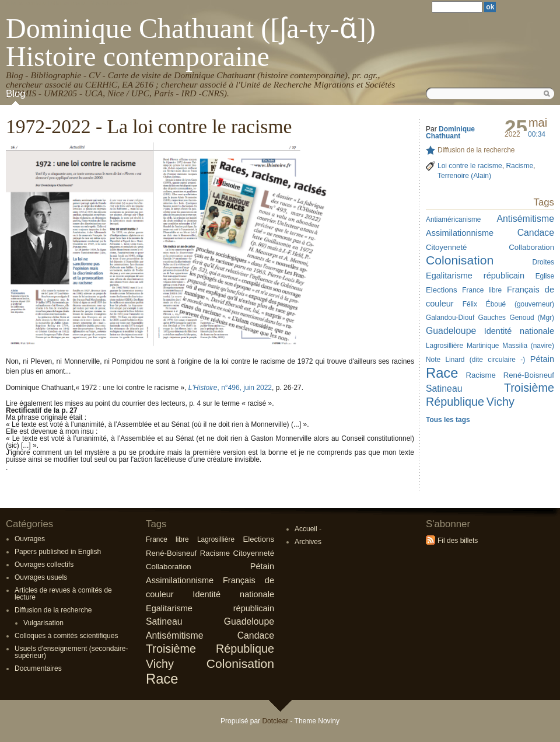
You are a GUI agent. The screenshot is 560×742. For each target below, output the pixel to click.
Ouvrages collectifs (44, 565)
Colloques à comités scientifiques (66, 636)
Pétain (262, 566)
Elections (258, 539)
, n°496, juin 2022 (230, 388)
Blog (16, 94)
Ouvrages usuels (41, 577)
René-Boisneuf (171, 553)
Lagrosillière (216, 539)
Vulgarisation (43, 623)
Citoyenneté (254, 553)
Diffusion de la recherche (53, 610)
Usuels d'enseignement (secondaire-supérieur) (71, 652)
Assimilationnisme (180, 580)
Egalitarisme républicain (210, 608)
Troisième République (210, 649)
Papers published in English (58, 552)
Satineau (164, 621)
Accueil (306, 529)
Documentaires (38, 668)
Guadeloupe (249, 621)
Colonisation (240, 663)
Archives (308, 542)
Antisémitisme (175, 635)
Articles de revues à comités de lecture (63, 594)
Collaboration (169, 567)
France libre (167, 539)
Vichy (160, 664)
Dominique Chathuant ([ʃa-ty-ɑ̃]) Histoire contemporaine (191, 42)
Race (162, 679)
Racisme (215, 553)
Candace (256, 635)
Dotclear (275, 721)
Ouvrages (30, 539)
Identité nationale (233, 594)
